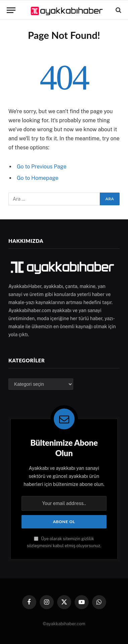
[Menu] (11, 10)
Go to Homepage (38, 178)
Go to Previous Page (42, 167)
